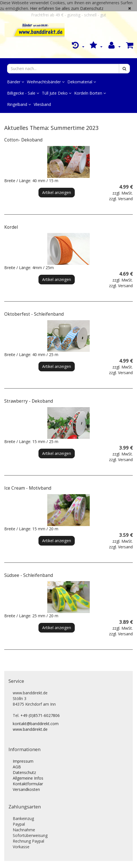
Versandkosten (26, 789)
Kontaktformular (28, 784)
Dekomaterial (82, 82)
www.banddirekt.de (30, 729)
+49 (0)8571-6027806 (40, 715)
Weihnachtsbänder (46, 82)
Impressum (23, 761)
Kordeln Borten (90, 93)
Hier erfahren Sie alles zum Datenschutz (67, 8)
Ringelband (19, 104)
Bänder (16, 82)
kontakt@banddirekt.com (36, 724)
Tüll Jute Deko (57, 93)
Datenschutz (24, 772)
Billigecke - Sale (23, 93)
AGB (17, 767)
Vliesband (42, 104)
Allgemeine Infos (28, 778)
